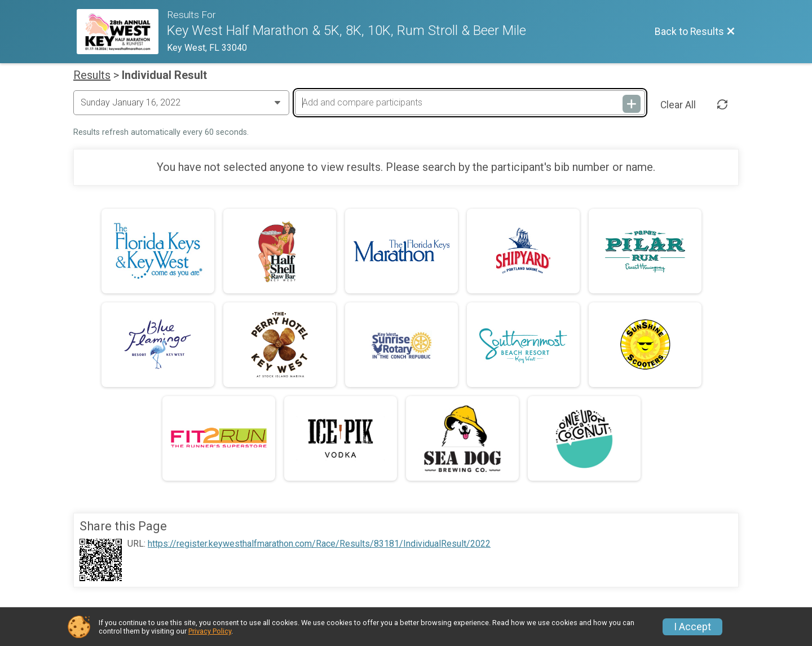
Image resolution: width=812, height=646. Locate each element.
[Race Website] (122, 32)
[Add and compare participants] (470, 103)
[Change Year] (181, 103)
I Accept (692, 627)
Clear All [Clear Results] (678, 105)
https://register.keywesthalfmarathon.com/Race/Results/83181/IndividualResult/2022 (319, 544)
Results (92, 75)
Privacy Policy (210, 631)
